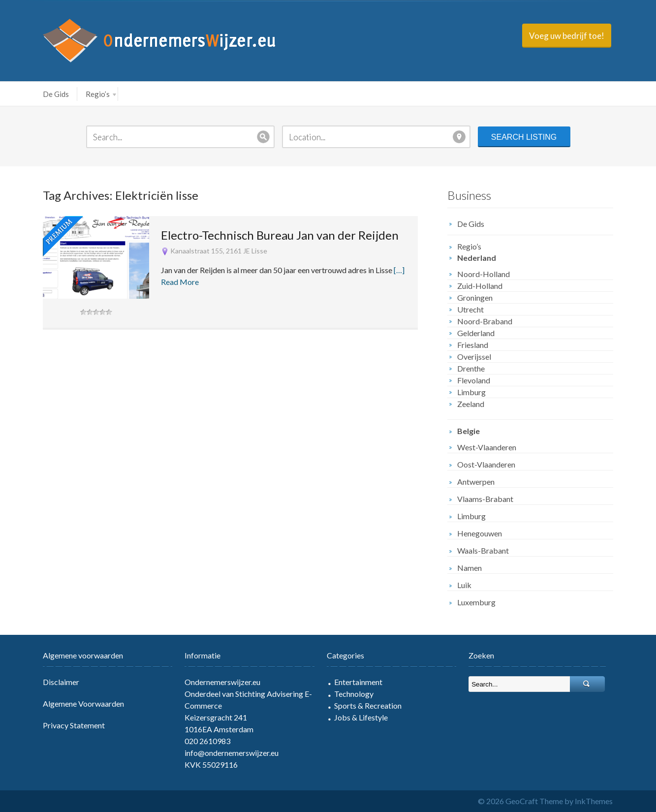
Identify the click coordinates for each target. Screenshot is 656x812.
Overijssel (474, 357)
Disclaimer (61, 682)
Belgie (469, 431)
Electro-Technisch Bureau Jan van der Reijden (280, 235)
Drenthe (471, 368)
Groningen (475, 297)
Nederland (477, 258)
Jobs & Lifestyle (361, 717)
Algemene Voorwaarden (83, 703)
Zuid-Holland (480, 286)
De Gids (56, 94)
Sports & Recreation (368, 705)
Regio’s (101, 94)
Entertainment (358, 682)
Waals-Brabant (483, 550)
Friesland (473, 345)
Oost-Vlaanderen (486, 464)
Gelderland (476, 333)
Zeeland (471, 404)
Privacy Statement (74, 725)
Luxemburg (476, 602)
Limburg (471, 392)
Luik (464, 585)
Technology (354, 694)
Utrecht (470, 309)
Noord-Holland (484, 274)
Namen (469, 568)
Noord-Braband (485, 321)
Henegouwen (480, 533)
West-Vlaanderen (487, 447)
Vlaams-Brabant (485, 499)
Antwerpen (476, 482)
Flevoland (474, 380)
